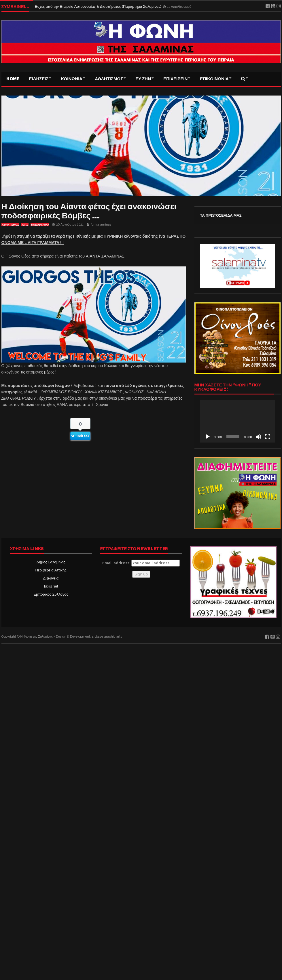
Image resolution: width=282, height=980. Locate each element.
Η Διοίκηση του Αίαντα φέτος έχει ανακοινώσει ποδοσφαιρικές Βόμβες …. (89, 211)
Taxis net (51, 586)
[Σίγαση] (258, 437)
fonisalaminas (101, 225)
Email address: (141, 563)
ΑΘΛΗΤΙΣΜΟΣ (109, 79)
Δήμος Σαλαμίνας (51, 562)
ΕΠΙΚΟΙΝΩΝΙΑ (214, 79)
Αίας (25, 225)
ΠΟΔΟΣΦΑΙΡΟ (40, 225)
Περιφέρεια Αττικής (51, 570)
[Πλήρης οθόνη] (268, 437)
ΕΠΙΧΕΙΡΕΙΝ (175, 79)
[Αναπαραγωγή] (208, 437)
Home (13, 79)
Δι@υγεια (51, 578)
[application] (238, 421)
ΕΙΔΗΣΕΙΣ (39, 79)
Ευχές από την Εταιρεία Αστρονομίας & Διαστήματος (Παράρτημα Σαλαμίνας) (99, 6)
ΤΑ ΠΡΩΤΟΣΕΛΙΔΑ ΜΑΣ (221, 215)
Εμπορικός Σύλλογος (51, 594)
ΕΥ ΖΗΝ (143, 79)
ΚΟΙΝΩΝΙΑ (72, 79)
